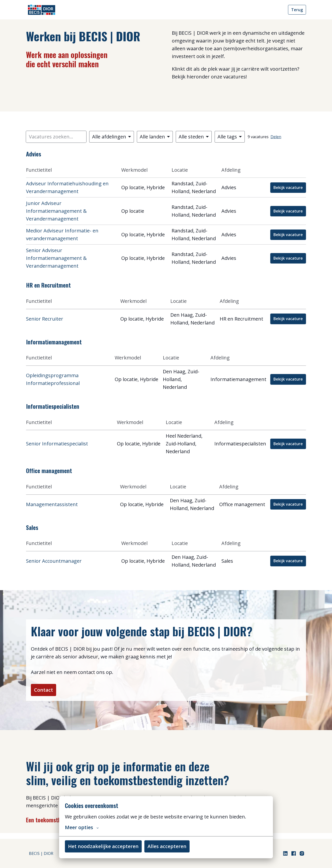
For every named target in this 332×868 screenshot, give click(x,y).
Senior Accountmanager (54, 561)
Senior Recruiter (45, 319)
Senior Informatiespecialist (57, 444)
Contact (46, 693)
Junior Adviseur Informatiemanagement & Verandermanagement (56, 211)
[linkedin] (285, 853)
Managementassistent (52, 504)
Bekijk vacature (288, 187)
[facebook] (294, 853)
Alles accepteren (167, 846)
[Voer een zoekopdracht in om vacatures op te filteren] (56, 137)
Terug (297, 10)
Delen (276, 137)
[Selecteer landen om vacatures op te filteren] (155, 137)
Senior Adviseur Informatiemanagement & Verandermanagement (56, 258)
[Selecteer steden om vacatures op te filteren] (194, 137)
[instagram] (302, 853)
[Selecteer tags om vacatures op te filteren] (230, 137)
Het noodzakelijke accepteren (103, 846)
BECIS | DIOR (41, 853)
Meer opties (82, 827)
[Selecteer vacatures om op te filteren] (112, 137)
